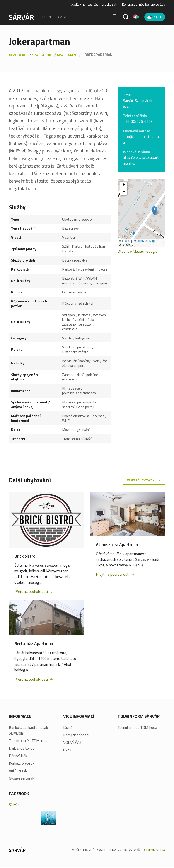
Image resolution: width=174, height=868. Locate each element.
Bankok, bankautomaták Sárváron (28, 730)
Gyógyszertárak (22, 779)
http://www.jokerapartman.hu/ (141, 160)
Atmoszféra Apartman (117, 544)
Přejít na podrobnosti (34, 592)
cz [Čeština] (60, 17)
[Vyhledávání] (126, 17)
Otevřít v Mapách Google (138, 251)
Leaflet (124, 241)
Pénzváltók (18, 756)
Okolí (67, 750)
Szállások (42, 55)
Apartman (66, 55)
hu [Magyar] (43, 17)
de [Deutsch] (54, 17)
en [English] (49, 17)
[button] (154, 211)
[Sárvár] (21, 17)
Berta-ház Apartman (34, 644)
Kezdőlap (18, 55)
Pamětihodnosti (76, 735)
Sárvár (14, 805)
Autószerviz (18, 771)
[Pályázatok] (136, 17)
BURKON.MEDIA (154, 850)
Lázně (68, 728)
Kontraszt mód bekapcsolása (144, 5)
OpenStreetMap (145, 241)
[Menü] (116, 17)
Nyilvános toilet (21, 748)
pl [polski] (65, 17)
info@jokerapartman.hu (141, 139)
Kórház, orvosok (22, 763)
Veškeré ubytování (144, 480)
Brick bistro (25, 556)
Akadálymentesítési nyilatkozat (93, 4)
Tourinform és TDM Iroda (29, 741)
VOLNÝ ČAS (72, 743)
